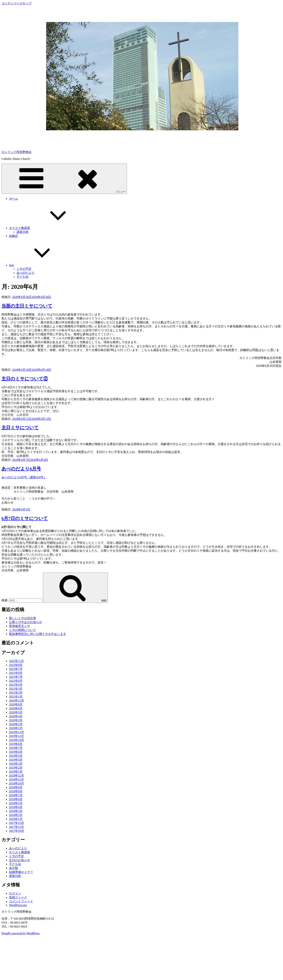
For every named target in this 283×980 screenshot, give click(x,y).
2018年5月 (16, 803)
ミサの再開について (23, 630)
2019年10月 (17, 740)
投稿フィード (18, 897)
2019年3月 (16, 764)
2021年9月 (16, 673)
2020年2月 (16, 724)
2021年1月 (16, 697)
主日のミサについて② (25, 379)
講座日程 (23, 232)
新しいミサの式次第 (23, 618)
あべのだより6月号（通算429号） (24, 477)
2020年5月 (16, 712)
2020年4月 (16, 716)
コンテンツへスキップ (17, 3)
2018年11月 (16, 779)
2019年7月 (16, 748)
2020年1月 (16, 728)
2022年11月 (16, 661)
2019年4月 (16, 760)
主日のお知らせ (20, 860)
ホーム (14, 199)
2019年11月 (16, 736)
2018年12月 (17, 776)
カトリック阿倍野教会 (17, 152)
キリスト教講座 (48, 228)
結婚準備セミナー (21, 872)
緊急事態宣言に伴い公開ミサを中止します (38, 634)
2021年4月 (16, 685)
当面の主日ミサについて (27, 306)
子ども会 (23, 277)
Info (40, 265)
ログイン (15, 893)
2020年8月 (16, 704)
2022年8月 (16, 665)
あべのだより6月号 (21, 469)
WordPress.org (18, 905)
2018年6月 (16, 799)
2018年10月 (17, 783)
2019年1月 (16, 772)
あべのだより (26, 273)
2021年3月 (16, 689)
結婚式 (14, 236)
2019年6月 (16, 752)
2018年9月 (16, 787)
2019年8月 (16, 744)
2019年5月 (16, 756)
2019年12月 (17, 732)
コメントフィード (21, 901)
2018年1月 (16, 819)
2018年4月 (16, 807)
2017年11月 (16, 827)
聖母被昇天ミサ (20, 626)
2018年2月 (16, 815)
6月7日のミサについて (25, 518)
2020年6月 (16, 708)
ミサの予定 (24, 269)
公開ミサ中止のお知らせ (26, 622)
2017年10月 (17, 831)
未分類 (14, 868)
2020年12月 (17, 700)
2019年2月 (16, 768)
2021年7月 (16, 677)
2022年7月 (16, 669)
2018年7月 (16, 795)
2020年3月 (16, 720)
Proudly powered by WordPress (20, 933)
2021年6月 (16, 681)
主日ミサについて (20, 428)
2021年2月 (16, 693)
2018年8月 (16, 791)
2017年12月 (17, 823)
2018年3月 (16, 811)
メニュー (64, 179)
